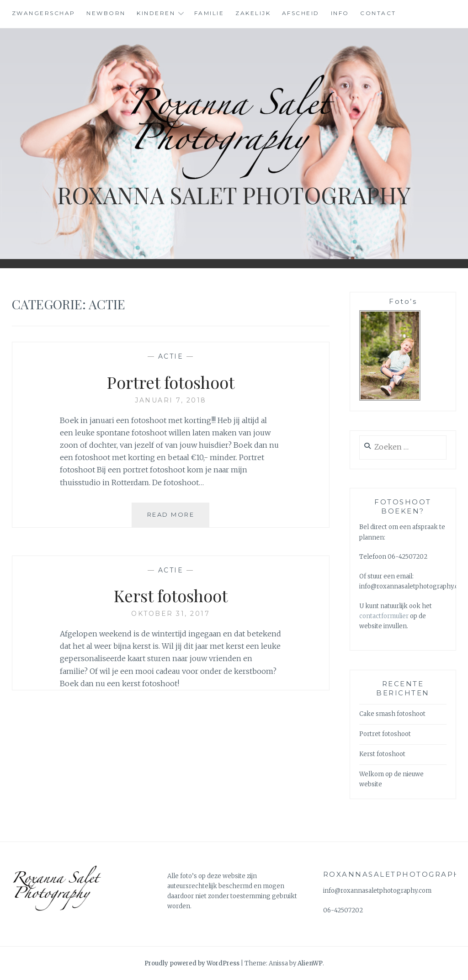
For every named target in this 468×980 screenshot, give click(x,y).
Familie (209, 13)
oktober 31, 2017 (170, 614)
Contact (378, 13)
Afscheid (301, 13)
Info (340, 13)
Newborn (106, 13)
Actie (171, 356)
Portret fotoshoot (171, 382)
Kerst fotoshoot (171, 595)
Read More (178, 518)
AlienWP (310, 963)
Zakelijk (253, 13)
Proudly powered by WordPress (192, 963)
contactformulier (385, 616)
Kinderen (156, 13)
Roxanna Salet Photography (234, 195)
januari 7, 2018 (171, 400)
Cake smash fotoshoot (392, 714)
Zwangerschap (44, 13)
